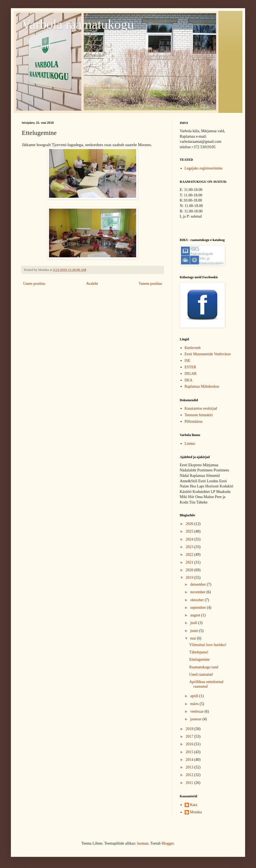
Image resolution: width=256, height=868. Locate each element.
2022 (190, 555)
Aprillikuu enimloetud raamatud (206, 684)
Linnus (190, 444)
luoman (143, 843)
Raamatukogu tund (204, 667)
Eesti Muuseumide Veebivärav (208, 354)
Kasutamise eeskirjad (201, 408)
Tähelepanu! (199, 652)
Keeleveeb (193, 348)
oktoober (197, 600)
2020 (190, 570)
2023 (190, 547)
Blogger (167, 843)
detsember (198, 584)
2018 (190, 729)
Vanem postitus (150, 284)
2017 (190, 736)
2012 (190, 775)
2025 (190, 531)
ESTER (191, 367)
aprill (195, 696)
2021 (190, 562)
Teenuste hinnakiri (199, 415)
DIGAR (191, 374)
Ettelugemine (199, 660)
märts (195, 704)
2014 (190, 760)
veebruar (197, 711)
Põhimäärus (194, 421)
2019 (190, 578)
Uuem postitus (34, 284)
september (198, 608)
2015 (190, 752)
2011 (190, 783)
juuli (194, 623)
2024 (190, 539)
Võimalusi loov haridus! (208, 645)
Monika (196, 812)
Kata (194, 805)
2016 (190, 744)
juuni (194, 631)
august (196, 615)
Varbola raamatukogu (78, 24)
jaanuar (196, 719)
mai (193, 638)
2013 (190, 767)
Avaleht (92, 284)
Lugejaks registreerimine (204, 168)
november (198, 592)
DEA (189, 380)
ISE (188, 361)
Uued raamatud (201, 674)
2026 (190, 524)
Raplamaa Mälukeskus (202, 386)
